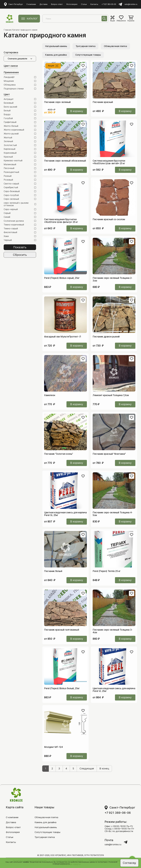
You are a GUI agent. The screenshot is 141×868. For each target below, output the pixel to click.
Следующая (87, 769)
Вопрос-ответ (57, 4)
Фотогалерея (72, 4)
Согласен (129, 863)
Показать (20, 247)
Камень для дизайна (56, 55)
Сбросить (20, 255)
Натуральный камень (56, 46)
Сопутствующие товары (88, 55)
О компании (31, 4)
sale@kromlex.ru (131, 4)
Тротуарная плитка (86, 46)
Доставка (43, 4)
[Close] (135, 864)
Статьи (84, 4)
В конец (104, 769)
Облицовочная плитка (115, 46)
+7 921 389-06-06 (109, 4)
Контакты (94, 4)
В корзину (77, 111)
